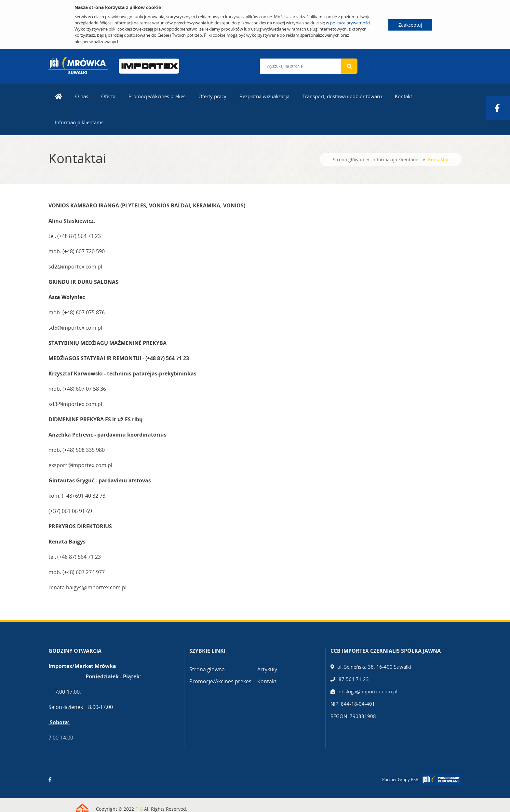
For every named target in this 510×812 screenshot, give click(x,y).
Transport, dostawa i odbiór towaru (342, 96)
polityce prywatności (350, 23)
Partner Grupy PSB (400, 779)
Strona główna (348, 159)
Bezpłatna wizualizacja (264, 96)
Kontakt (403, 96)
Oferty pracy (212, 96)
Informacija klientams (79, 122)
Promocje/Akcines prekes (157, 96)
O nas (82, 96)
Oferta (108, 96)
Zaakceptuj (410, 25)
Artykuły (267, 669)
